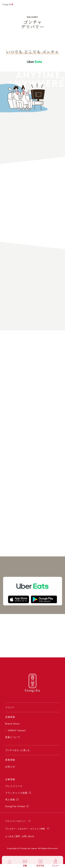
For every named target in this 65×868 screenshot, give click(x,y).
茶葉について (13, 741)
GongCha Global (15, 810)
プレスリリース (14, 790)
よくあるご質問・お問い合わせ (20, 840)
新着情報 (10, 764)
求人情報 (10, 804)
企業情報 (10, 783)
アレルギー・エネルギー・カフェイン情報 (25, 833)
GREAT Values (17, 734)
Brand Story (12, 728)
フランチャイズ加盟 (16, 797)
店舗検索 (10, 721)
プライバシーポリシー (16, 825)
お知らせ (10, 771)
